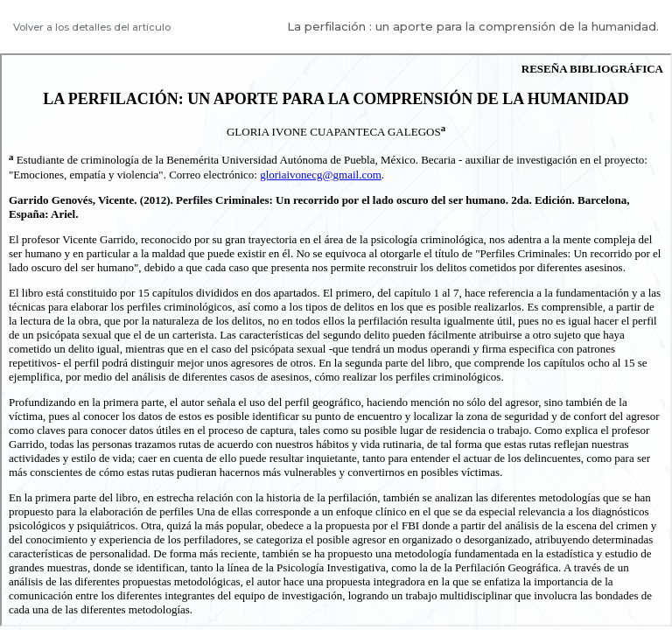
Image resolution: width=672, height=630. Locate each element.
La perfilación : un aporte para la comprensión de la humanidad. (473, 26)
